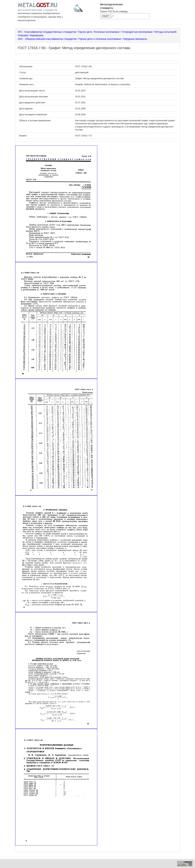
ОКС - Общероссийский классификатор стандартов (47, 39)
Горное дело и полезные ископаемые (100, 39)
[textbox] (130, 16)
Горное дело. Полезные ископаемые (99, 32)
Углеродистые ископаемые (137, 32)
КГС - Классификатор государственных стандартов (47, 32)
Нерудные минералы (135, 39)
